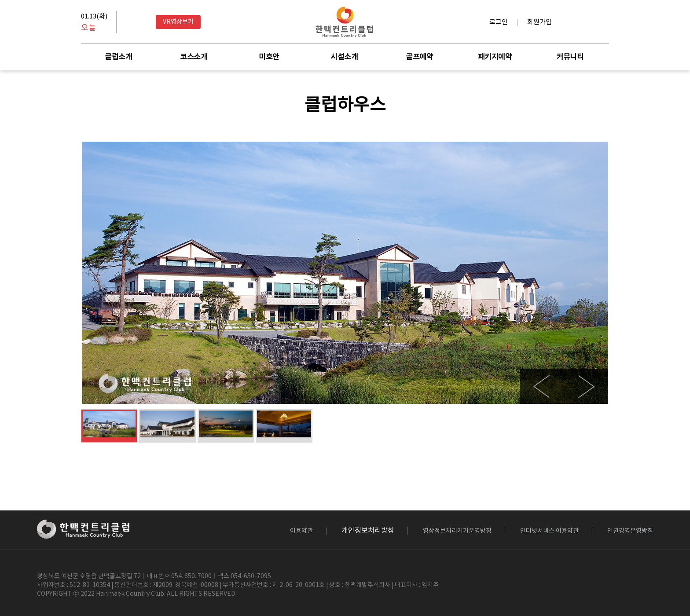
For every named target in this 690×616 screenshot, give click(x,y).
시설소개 (344, 57)
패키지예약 (495, 57)
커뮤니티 (570, 57)
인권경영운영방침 (630, 531)
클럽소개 (118, 57)
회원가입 (540, 22)
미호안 (269, 57)
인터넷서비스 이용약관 (549, 531)
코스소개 (194, 57)
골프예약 (419, 57)
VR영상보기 (178, 22)
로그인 (499, 22)
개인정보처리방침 (368, 531)
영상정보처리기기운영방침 (457, 531)
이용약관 (301, 531)
